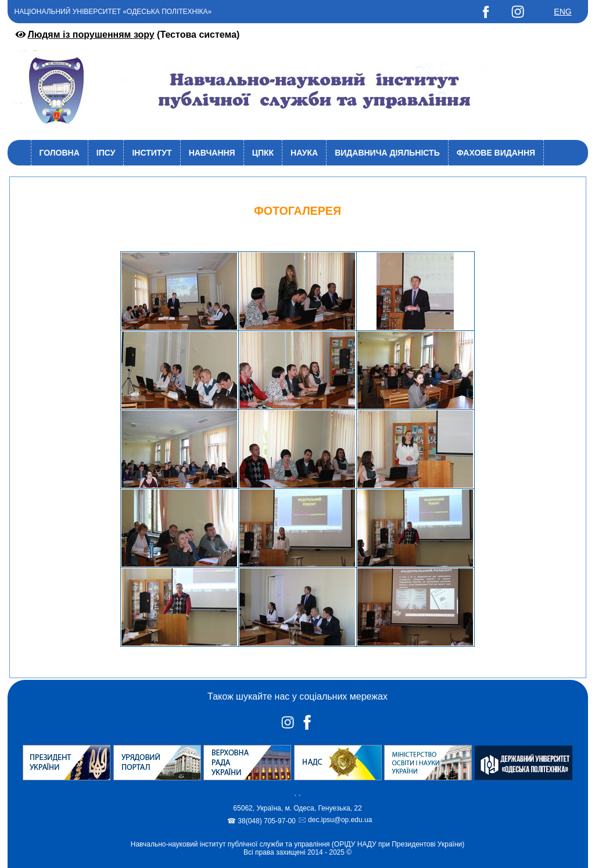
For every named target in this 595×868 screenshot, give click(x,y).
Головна (60, 153)
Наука (304, 153)
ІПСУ (106, 153)
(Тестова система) (127, 35)
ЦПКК (263, 153)
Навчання (212, 153)
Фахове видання (496, 153)
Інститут (152, 153)
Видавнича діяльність (387, 153)
